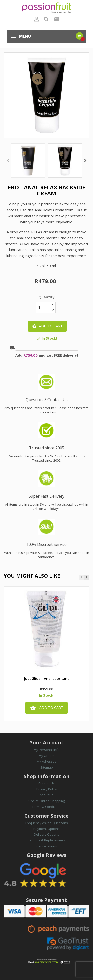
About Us (46, 795)
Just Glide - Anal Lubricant (46, 679)
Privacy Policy (47, 789)
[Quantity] (43, 307)
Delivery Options (46, 834)
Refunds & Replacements (47, 840)
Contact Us (46, 783)
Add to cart (47, 326)
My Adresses (46, 761)
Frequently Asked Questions (47, 823)
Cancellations (47, 846)
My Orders (47, 756)
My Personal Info (46, 750)
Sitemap (47, 767)
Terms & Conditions (47, 807)
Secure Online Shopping (46, 801)
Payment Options (46, 829)
